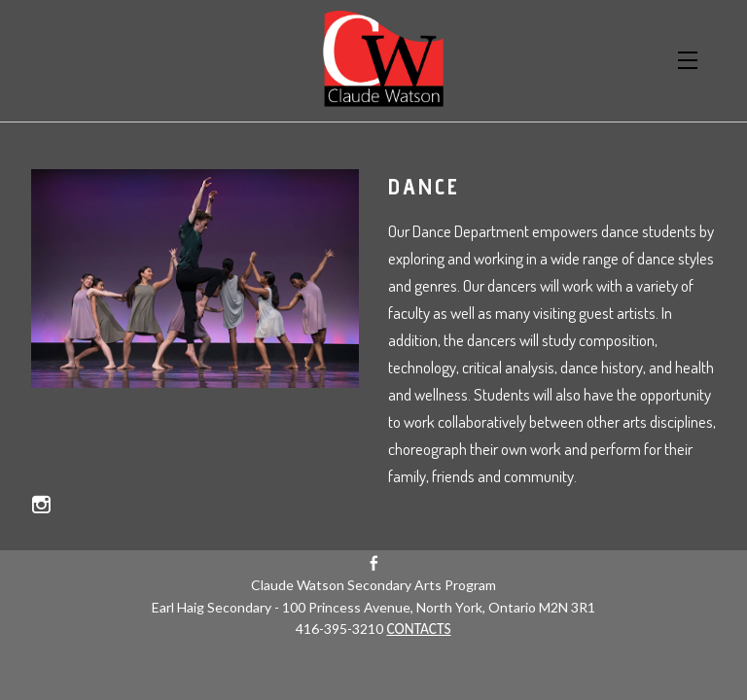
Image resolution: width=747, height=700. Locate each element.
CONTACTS (418, 629)
